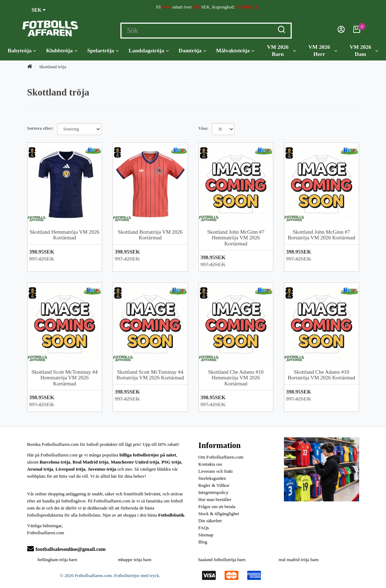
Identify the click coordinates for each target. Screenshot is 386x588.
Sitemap (206, 535)
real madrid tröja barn (299, 560)
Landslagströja (149, 51)
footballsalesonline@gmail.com (67, 549)
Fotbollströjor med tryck (136, 575)
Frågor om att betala (217, 507)
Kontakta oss (210, 464)
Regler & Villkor (214, 485)
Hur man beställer (215, 499)
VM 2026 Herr (323, 50)
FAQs (204, 528)
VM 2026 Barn (281, 50)
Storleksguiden (212, 478)
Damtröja (192, 51)
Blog (203, 542)
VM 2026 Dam (364, 50)
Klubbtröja (61, 51)
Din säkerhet (210, 521)
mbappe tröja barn (135, 560)
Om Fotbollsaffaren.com (221, 457)
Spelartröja (103, 51)
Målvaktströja (235, 51)
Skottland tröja (53, 67)
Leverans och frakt (216, 471)
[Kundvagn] (357, 31)
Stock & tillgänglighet (219, 514)
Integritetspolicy (213, 492)
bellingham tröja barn (58, 560)
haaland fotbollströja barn (222, 560)
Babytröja (22, 51)
